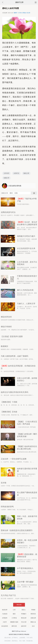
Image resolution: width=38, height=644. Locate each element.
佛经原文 (22, 634)
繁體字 (16, 13)
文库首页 (6, 173)
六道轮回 (5, 614)
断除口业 (33, 622)
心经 (14, 610)
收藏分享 (6, 178)
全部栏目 (16, 173)
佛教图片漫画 (14, 622)
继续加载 (19, 605)
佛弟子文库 (19, 2)
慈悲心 (24, 610)
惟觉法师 (24, 618)
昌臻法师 (33, 618)
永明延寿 (5, 618)
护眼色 (24, 13)
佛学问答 (14, 626)
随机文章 (26, 173)
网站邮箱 (27, 634)
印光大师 (24, 622)
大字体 (20, 13)
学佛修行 (24, 614)
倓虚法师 (5, 610)
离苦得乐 (33, 614)
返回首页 (11, 634)
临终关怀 (24, 626)
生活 (33, 626)
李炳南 (33, 610)
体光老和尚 (5, 626)
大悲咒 (5, 622)
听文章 (28, 13)
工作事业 (14, 618)
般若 (14, 614)
